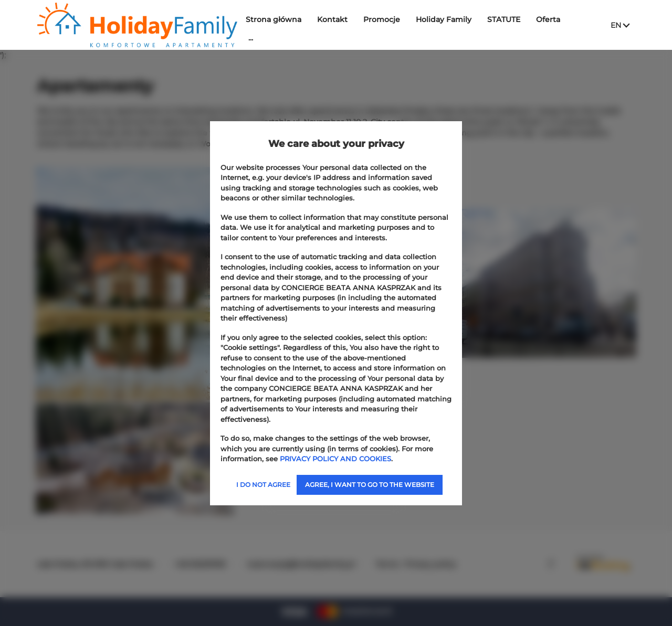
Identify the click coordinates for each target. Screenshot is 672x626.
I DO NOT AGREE (263, 485)
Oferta (553, 19)
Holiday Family (449, 19)
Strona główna (279, 19)
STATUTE (509, 19)
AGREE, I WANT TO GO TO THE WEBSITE (370, 485)
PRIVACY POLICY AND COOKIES (335, 459)
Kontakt (338, 19)
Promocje (387, 19)
